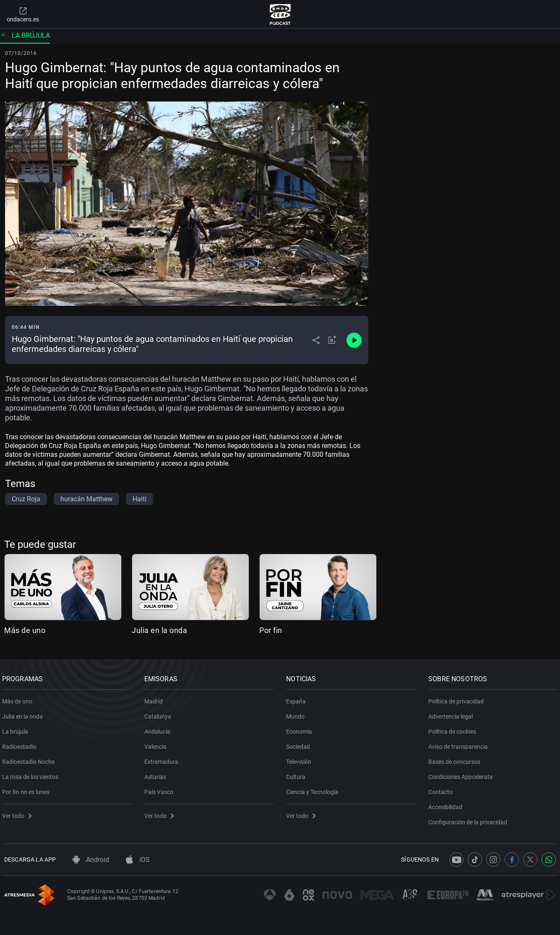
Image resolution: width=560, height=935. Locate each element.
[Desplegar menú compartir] (316, 340)
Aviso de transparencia (460, 744)
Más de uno (25, 630)
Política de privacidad (458, 698)
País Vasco (161, 789)
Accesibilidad (447, 804)
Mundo (298, 714)
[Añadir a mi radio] (332, 340)
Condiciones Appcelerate (462, 774)
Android (91, 860)
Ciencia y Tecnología (315, 789)
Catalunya (160, 714)
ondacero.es (23, 14)
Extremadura (163, 759)
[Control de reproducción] (354, 340)
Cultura (298, 774)
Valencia (158, 744)
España (298, 698)
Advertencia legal (453, 714)
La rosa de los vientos (32, 774)
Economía (302, 729)
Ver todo (19, 813)
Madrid (156, 698)
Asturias (157, 774)
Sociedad (301, 744)
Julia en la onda (159, 630)
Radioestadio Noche (30, 759)
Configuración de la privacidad (470, 819)
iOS (138, 860)
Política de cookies (454, 729)
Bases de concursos (456, 759)
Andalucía (159, 729)
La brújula (25, 35)
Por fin (271, 630)
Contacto (443, 789)
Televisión (301, 759)
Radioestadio (21, 744)
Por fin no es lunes (28, 789)
